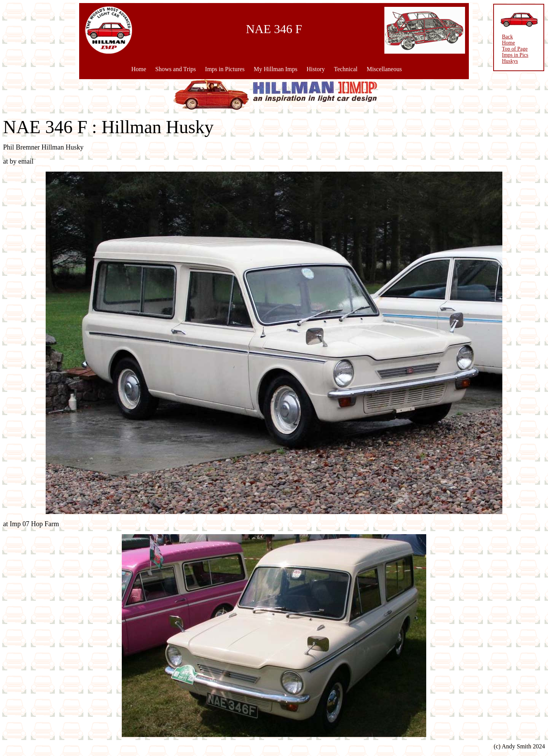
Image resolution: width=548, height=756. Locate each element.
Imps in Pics (515, 55)
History (315, 69)
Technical (346, 69)
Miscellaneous (384, 69)
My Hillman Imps (276, 69)
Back (507, 37)
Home (139, 69)
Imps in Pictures (225, 69)
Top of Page (515, 49)
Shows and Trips (176, 69)
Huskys (510, 61)
